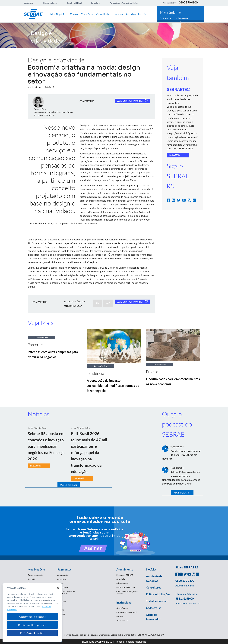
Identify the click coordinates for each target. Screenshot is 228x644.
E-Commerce (63, 587)
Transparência (122, 620)
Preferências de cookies (32, 633)
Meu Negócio (59, 14)
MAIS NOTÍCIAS (69, 485)
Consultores (96, 3)
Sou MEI (31, 579)
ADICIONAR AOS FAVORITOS (133, 101)
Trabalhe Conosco (157, 601)
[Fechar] (58, 588)
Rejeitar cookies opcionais (32, 625)
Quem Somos (122, 608)
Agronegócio (63, 575)
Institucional (28, 3)
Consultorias (103, 14)
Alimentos (62, 579)
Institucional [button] (124, 602)
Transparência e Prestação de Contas (124, 3)
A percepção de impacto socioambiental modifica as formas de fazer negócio (113, 386)
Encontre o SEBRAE (74, 3)
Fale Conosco (122, 583)
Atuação (120, 616)
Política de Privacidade (126, 587)
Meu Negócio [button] (36, 569)
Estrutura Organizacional (127, 612)
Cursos (74, 14)
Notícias (118, 14)
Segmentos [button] (64, 569)
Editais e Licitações (50, 3)
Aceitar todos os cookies (32, 617)
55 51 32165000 (184, 598)
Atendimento (133, 14)
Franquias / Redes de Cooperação (66, 592)
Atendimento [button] (125, 569)
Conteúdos (87, 14)
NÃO (108, 303)
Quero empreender (36, 575)
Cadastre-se (154, 608)
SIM (97, 303)
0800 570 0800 (188, 2)
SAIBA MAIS (174, 155)
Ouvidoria (121, 579)
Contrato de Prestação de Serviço (127, 592)
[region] (32, 613)
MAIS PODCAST (182, 493)
